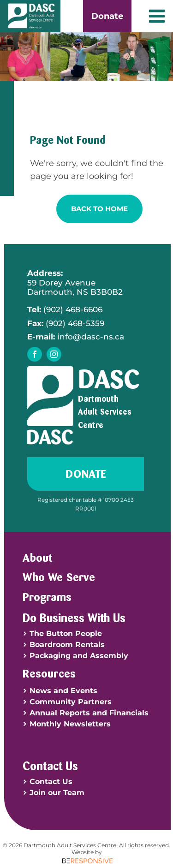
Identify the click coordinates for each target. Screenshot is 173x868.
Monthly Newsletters (70, 724)
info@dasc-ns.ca (76, 337)
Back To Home (99, 209)
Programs (47, 597)
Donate (107, 16)
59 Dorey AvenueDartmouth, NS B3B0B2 (75, 282)
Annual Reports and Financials (89, 713)
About (37, 558)
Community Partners (71, 702)
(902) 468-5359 (66, 323)
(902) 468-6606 (65, 309)
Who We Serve (59, 577)
